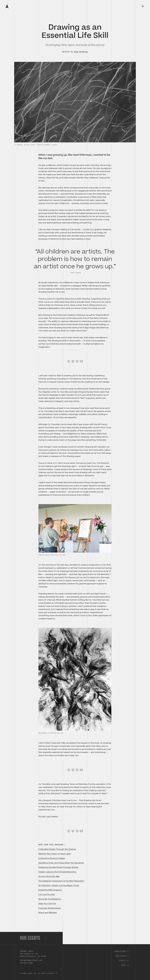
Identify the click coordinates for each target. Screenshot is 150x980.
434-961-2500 (26, 963)
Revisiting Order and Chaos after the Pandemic (61, 863)
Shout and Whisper (48, 913)
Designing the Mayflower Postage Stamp (58, 867)
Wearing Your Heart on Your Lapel (54, 854)
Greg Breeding (81, 52)
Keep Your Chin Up (47, 904)
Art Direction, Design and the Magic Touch (59, 886)
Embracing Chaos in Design (52, 858)
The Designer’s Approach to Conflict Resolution (61, 881)
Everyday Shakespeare (50, 908)
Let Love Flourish (47, 895)
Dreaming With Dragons (50, 890)
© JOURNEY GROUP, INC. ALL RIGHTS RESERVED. (38, 973)
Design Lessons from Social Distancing (57, 872)
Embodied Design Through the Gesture (57, 849)
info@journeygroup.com (31, 960)
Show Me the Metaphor (50, 899)
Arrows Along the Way (49, 876)
